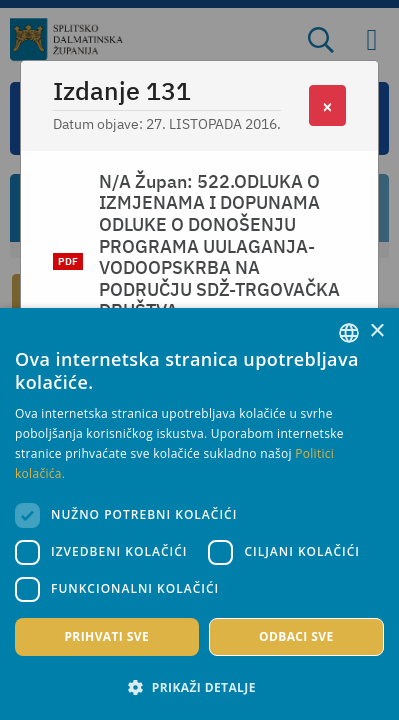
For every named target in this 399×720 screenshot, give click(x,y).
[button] (199, 687)
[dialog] (199, 514)
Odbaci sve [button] (296, 636)
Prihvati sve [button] (106, 636)
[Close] (327, 105)
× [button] (376, 331)
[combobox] (349, 333)
